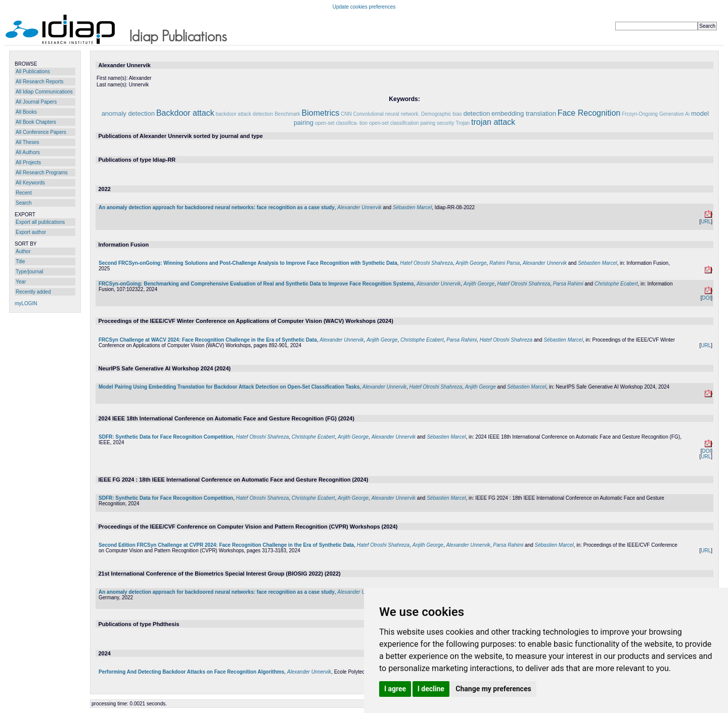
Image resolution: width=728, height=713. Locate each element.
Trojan (463, 123)
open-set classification (394, 123)
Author (23, 251)
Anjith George (471, 263)
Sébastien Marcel (412, 207)
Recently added (33, 292)
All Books (26, 112)
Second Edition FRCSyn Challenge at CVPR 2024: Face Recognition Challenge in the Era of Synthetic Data (226, 545)
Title (20, 262)
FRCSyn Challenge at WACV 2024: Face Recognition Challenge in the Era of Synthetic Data (208, 340)
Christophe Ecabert (616, 284)
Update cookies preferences (364, 7)
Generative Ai (674, 114)
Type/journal (29, 272)
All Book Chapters (36, 122)
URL (706, 222)
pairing (428, 123)
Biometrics (321, 113)
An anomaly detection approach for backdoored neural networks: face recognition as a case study (217, 207)
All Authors (28, 152)
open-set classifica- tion (342, 123)
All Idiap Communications (44, 92)
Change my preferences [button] (493, 689)
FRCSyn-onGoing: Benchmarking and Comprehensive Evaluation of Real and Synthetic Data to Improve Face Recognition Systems (256, 284)
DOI (706, 298)
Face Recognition (589, 113)
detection (476, 113)
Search (24, 203)
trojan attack (493, 122)
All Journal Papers (36, 102)
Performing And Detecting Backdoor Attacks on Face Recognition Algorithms (191, 672)
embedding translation (524, 113)
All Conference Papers (41, 132)
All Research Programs (42, 173)
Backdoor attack (185, 113)
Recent (24, 193)
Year (21, 282)
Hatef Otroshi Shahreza (426, 263)
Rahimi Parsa (505, 263)
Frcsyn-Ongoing (640, 114)
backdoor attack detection (244, 114)
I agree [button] (395, 689)
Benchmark (287, 114)
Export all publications (40, 222)
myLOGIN (26, 303)
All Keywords (30, 183)
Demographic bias (442, 114)
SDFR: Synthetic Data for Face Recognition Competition (166, 437)
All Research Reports (39, 82)
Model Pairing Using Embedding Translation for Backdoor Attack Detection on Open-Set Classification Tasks (229, 387)
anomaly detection (128, 113)
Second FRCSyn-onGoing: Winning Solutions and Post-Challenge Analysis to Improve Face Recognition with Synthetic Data (248, 263)
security (445, 123)
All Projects (28, 162)
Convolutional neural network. (386, 114)
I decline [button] (431, 689)
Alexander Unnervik (359, 207)
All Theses (28, 142)
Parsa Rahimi (568, 284)
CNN (346, 114)
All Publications (33, 72)
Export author (31, 232)
